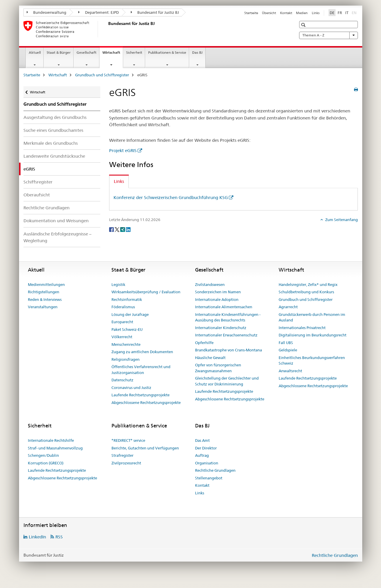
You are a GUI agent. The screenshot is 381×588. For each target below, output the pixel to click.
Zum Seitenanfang (341, 220)
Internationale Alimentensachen (224, 307)
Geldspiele (288, 350)
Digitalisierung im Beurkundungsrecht (313, 335)
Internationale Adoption (217, 299)
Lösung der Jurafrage (130, 314)
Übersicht (269, 13)
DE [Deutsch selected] (332, 13)
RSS (59, 537)
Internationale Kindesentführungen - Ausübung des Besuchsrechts (228, 317)
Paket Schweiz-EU (127, 329)
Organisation (207, 463)
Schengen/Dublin (43, 455)
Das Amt (202, 440)
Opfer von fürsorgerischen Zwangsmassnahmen (218, 368)
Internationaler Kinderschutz (221, 328)
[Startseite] (107, 29)
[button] (304, 25)
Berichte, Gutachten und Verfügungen (145, 448)
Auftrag (202, 455)
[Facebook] (112, 229)
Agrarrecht (288, 307)
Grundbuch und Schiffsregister (102, 75)
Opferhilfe (204, 343)
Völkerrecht (122, 337)
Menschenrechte (126, 344)
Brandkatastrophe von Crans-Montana (228, 350)
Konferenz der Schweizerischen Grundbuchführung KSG (171, 197)
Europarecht (122, 322)
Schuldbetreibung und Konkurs (306, 292)
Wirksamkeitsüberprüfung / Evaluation (146, 292)
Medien (302, 13)
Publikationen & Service (167, 52)
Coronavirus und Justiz (131, 387)
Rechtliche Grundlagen (46, 208)
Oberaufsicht (37, 195)
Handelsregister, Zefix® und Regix (308, 284)
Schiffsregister (38, 182)
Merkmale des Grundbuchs (51, 143)
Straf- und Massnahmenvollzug (55, 448)
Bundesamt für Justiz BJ (155, 12)
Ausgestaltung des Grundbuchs (55, 117)
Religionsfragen (126, 359)
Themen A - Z (328, 35)
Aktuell (35, 52)
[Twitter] (117, 229)
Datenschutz (122, 380)
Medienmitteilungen (46, 284)
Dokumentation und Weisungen (56, 221)
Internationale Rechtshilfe (51, 440)
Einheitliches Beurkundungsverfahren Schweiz (312, 360)
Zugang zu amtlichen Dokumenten (142, 352)
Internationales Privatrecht (302, 328)
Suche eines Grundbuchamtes (53, 130)
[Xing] (123, 229)
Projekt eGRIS (123, 150)
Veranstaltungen (43, 307)
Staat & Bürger (59, 52)
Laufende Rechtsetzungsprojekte (140, 395)
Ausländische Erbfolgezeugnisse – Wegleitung (57, 237)
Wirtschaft (113, 54)
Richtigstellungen (44, 292)
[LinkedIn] (128, 229)
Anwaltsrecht (290, 371)
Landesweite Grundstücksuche (54, 156)
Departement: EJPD (99, 12)
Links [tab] (119, 181)
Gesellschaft (87, 52)
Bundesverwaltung (47, 12)
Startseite (251, 13)
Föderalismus (123, 307)
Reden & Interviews (45, 299)
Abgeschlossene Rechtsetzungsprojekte (146, 402)
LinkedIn (37, 537)
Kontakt (286, 13)
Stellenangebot (209, 478)
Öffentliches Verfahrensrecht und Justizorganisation (141, 370)
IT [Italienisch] (347, 13)
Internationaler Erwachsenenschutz (226, 335)
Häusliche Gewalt (210, 358)
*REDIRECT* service (128, 440)
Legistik (118, 284)
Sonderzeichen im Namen (218, 292)
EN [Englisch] (355, 12)
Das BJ (197, 52)
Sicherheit (134, 52)
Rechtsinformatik (127, 299)
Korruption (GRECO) (46, 463)
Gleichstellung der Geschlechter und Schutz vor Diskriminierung (227, 381)
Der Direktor (206, 448)
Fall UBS (286, 343)
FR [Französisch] (340, 13)
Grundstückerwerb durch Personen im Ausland (312, 317)
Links (316, 13)
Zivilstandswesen (210, 284)
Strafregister (122, 455)
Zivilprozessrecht (126, 463)
